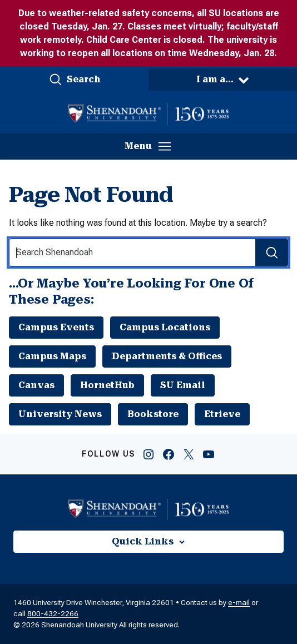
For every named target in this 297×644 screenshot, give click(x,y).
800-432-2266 (53, 614)
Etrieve (222, 414)
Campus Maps (52, 356)
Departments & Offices (167, 356)
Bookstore (153, 414)
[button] (74, 80)
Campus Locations (165, 327)
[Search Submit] (272, 252)
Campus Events (56, 327)
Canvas (36, 385)
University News (60, 414)
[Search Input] (148, 252)
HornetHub (107, 385)
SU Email (183, 385)
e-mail (239, 603)
